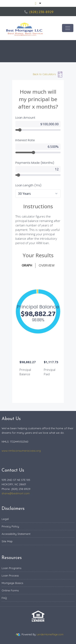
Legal (5, 519)
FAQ (4, 598)
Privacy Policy (10, 526)
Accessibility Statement (16, 534)
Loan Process (10, 576)
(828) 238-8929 (39, 12)
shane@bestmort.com (16, 493)
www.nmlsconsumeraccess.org (21, 451)
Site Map (7, 541)
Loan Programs (11, 568)
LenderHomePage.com (50, 634)
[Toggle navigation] (68, 28)
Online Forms (10, 590)
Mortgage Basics (12, 583)
